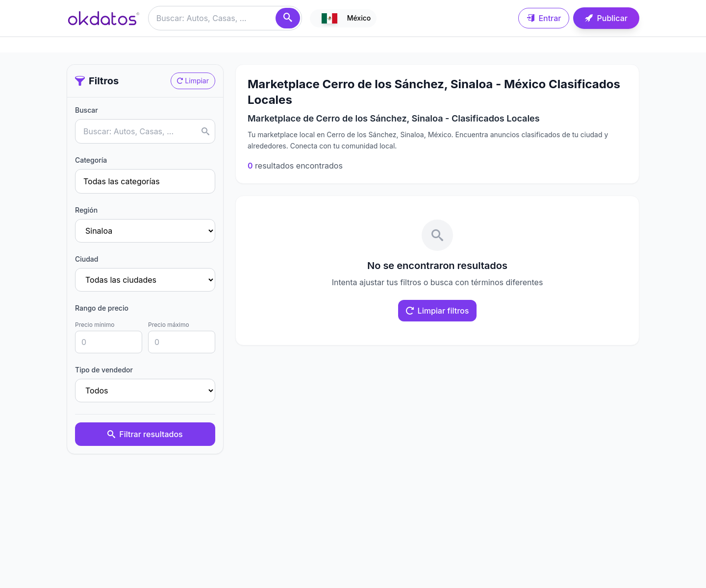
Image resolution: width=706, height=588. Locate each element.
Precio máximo (169, 325)
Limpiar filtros (438, 311)
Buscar (87, 110)
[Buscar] (288, 18)
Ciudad (87, 259)
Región (86, 210)
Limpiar (193, 81)
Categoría (91, 160)
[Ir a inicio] (103, 18)
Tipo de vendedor (104, 370)
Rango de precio (102, 308)
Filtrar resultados (145, 434)
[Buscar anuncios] (225, 18)
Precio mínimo (95, 325)
